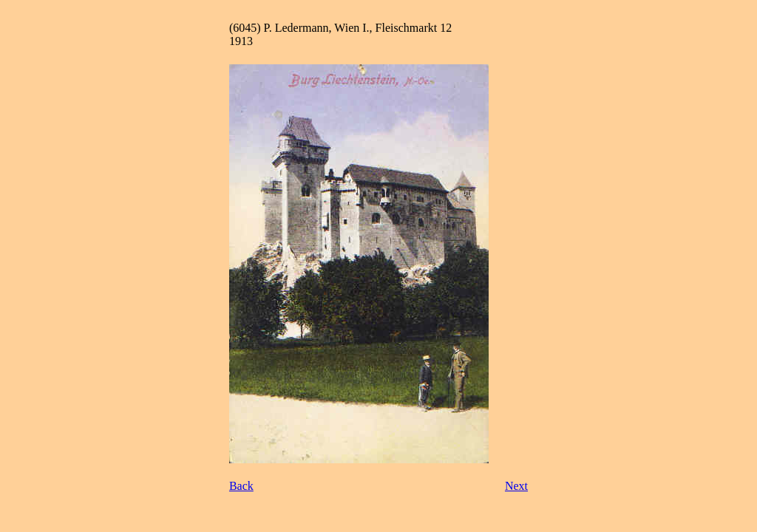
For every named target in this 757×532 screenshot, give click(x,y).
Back (241, 486)
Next (516, 486)
